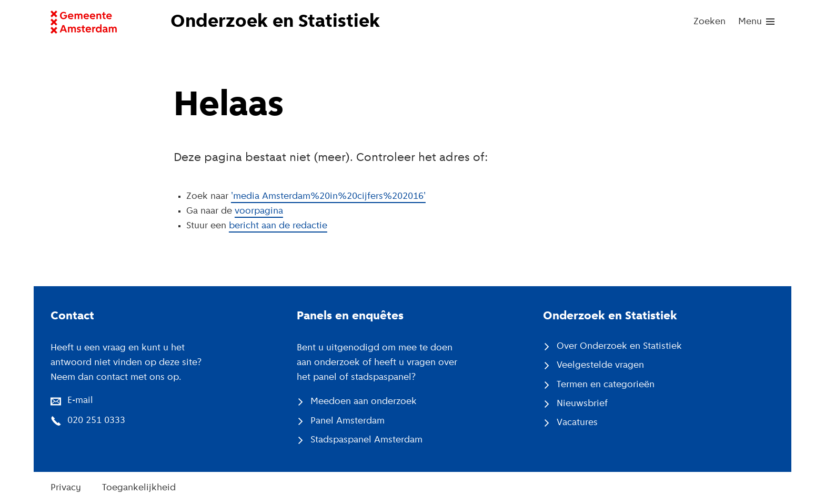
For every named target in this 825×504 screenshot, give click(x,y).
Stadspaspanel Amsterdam (366, 440)
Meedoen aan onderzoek (364, 402)
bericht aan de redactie (278, 226)
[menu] (756, 22)
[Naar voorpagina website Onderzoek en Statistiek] (283, 22)
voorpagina (259, 211)
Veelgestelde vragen (600, 365)
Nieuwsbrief (582, 404)
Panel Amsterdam (348, 421)
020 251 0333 (96, 421)
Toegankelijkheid (139, 488)
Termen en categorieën (606, 385)
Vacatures (577, 423)
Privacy (66, 488)
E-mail (80, 401)
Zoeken (710, 22)
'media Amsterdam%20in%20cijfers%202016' (328, 196)
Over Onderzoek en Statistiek (619, 346)
